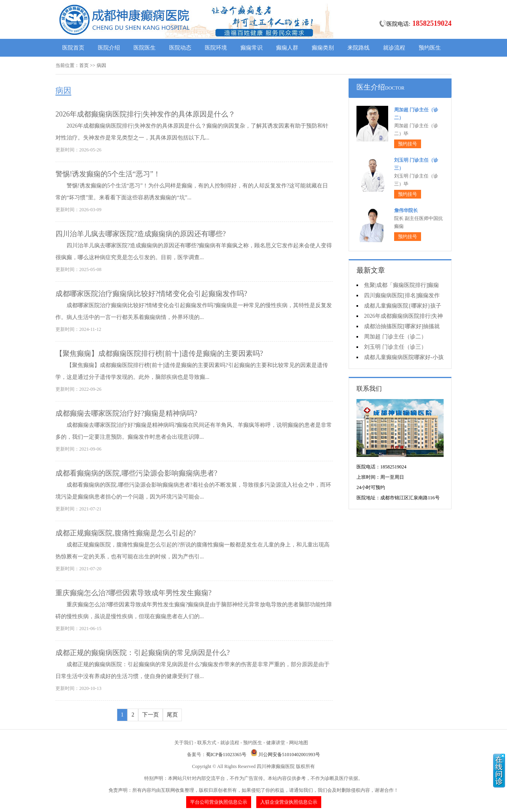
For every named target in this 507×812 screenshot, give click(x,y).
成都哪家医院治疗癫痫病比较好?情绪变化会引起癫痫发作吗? (151, 294)
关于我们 (184, 743)
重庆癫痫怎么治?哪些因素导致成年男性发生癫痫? (133, 593)
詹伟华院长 (406, 210)
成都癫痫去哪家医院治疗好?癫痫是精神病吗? (126, 413)
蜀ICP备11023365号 (226, 755)
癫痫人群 (287, 48)
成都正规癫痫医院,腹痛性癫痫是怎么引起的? (126, 533)
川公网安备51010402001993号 (289, 755)
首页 (84, 65)
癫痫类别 (323, 48)
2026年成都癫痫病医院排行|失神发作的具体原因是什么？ (145, 114)
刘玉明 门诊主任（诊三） (395, 347)
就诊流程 (394, 48)
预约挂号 (408, 144)
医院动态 (180, 48)
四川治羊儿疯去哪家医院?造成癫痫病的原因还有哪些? (141, 234)
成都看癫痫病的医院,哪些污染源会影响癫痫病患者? (136, 473)
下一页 (151, 715)
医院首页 (73, 48)
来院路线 (358, 48)
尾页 (172, 715)
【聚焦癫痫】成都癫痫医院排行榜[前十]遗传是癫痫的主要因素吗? (159, 353)
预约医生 (430, 48)
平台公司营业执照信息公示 (219, 802)
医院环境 (216, 48)
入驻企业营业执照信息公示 (289, 802)
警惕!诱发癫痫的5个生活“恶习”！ (108, 174)
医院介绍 (109, 48)
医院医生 (145, 48)
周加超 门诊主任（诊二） (395, 337)
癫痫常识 (252, 48)
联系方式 (207, 743)
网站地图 (299, 743)
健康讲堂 (276, 743)
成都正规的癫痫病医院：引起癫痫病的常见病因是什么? (143, 653)
